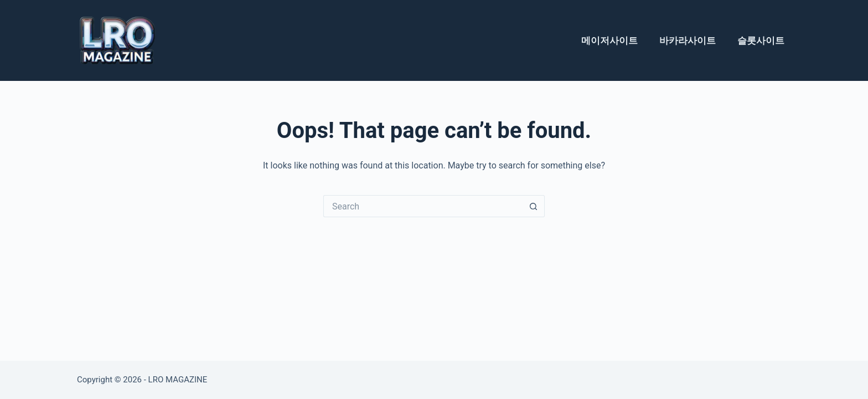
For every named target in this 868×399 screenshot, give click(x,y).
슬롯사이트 (761, 40)
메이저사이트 (609, 40)
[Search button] (534, 206)
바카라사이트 (688, 40)
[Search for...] (423, 206)
